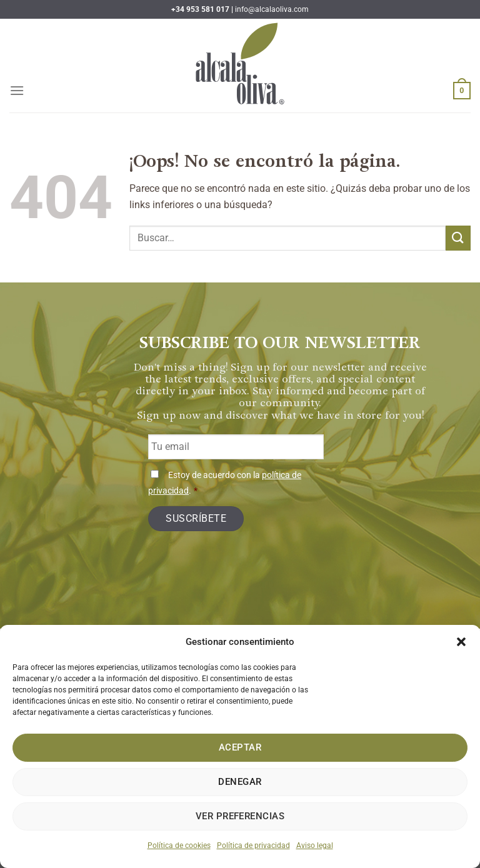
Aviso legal (315, 846)
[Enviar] (458, 238)
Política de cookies (179, 846)
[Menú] (17, 90)
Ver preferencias (240, 816)
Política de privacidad (253, 846)
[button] (461, 642)
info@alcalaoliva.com (272, 9)
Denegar (240, 782)
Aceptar (240, 747)
